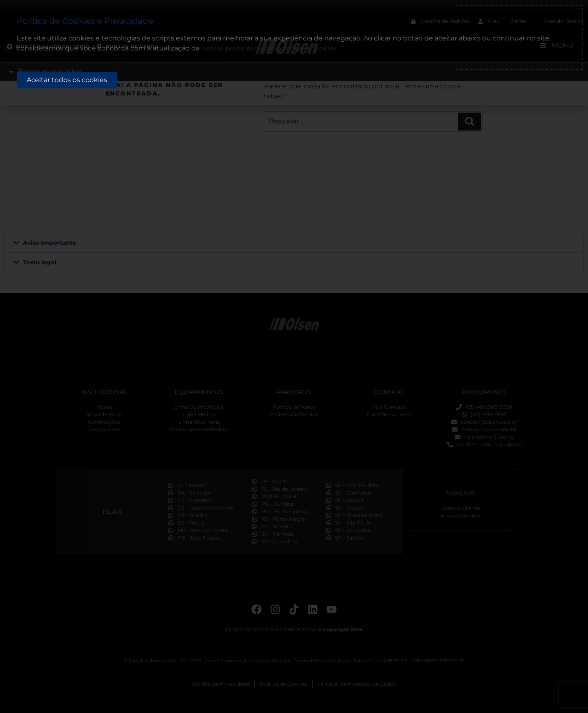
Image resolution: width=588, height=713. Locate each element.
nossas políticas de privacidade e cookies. (270, 48)
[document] (294, 356)
